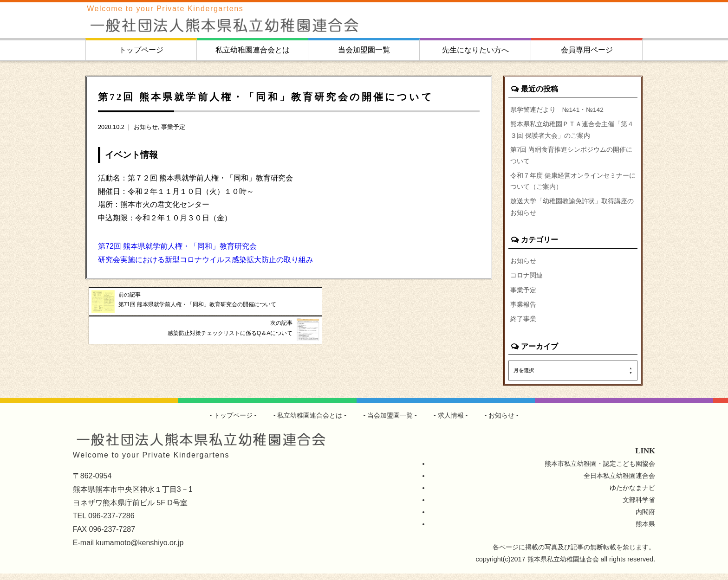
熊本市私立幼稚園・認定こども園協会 (600, 470)
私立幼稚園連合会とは (253, 50)
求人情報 (451, 422)
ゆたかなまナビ (632, 494)
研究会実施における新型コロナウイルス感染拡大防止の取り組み (206, 260)
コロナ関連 (526, 281)
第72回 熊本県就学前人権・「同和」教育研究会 (177, 246)
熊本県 (645, 530)
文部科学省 (639, 506)
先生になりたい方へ (475, 50)
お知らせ (146, 127)
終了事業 (523, 325)
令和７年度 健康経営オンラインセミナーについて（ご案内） (573, 185)
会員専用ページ (587, 50)
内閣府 (645, 518)
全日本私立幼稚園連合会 (619, 482)
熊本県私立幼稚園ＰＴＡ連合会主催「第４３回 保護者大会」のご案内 (572, 131)
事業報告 (523, 310)
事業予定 (173, 127)
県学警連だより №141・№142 (558, 110)
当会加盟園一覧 (364, 50)
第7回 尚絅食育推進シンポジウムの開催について (572, 158)
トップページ (141, 50)
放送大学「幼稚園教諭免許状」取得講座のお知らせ (572, 212)
